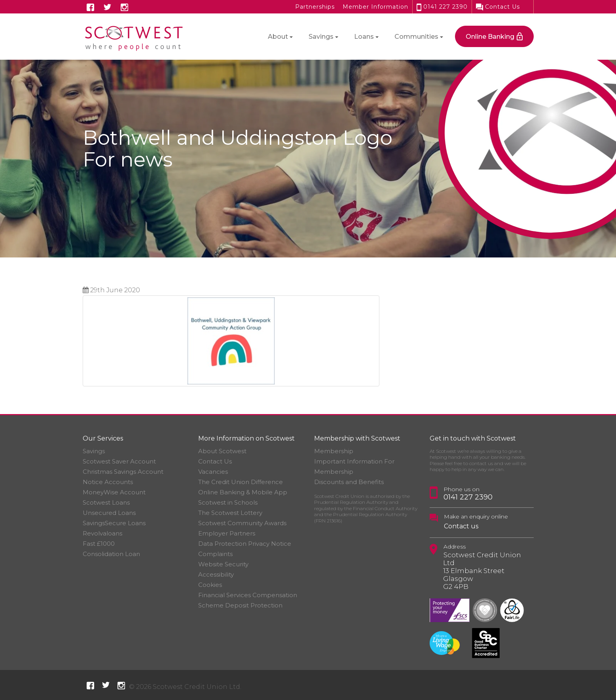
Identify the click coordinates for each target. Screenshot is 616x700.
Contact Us (498, 7)
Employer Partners (227, 533)
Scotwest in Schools (228, 502)
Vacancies (213, 472)
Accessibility (216, 574)
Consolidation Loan (111, 554)
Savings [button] (321, 37)
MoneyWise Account (114, 492)
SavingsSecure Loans (114, 523)
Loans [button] (364, 37)
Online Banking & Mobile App (243, 492)
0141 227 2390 (442, 7)
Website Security (223, 564)
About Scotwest (222, 451)
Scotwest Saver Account (119, 461)
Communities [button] (416, 37)
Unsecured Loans (109, 513)
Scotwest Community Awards (242, 523)
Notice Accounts (108, 482)
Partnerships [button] (315, 7)
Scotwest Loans (106, 502)
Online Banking (490, 37)
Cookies (210, 585)
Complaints (215, 554)
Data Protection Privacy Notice (245, 544)
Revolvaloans (102, 533)
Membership (334, 451)
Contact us (461, 526)
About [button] (278, 37)
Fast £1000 (99, 544)
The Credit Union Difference (241, 482)
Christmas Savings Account (123, 472)
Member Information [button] (375, 7)
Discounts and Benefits (349, 482)
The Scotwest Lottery (230, 513)
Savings (94, 451)
